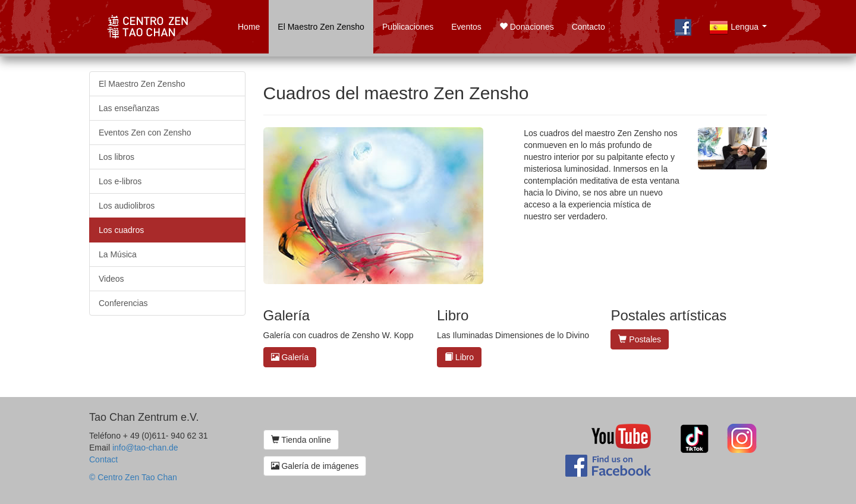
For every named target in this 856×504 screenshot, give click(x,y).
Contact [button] (103, 459)
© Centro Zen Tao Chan (133, 477)
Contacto (588, 27)
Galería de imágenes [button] (315, 466)
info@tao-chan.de (145, 448)
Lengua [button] (740, 34)
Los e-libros (120, 181)
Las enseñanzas (129, 108)
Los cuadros (121, 230)
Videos (111, 279)
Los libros (117, 157)
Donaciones (527, 27)
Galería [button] (290, 357)
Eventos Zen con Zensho (145, 133)
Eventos (466, 27)
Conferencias (123, 303)
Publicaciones (408, 27)
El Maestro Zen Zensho (321, 27)
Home (249, 27)
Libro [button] (459, 357)
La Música (118, 254)
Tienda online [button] (301, 440)
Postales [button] (640, 339)
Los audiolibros (127, 206)
